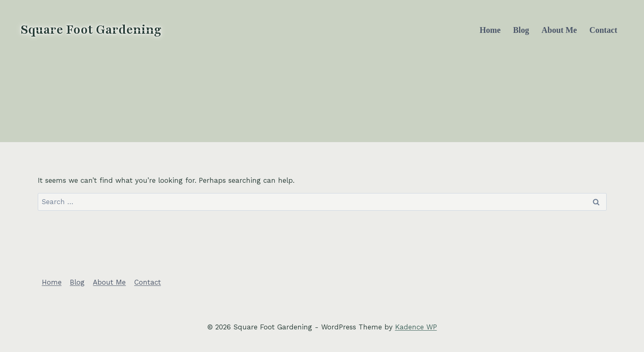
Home (490, 30)
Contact (603, 30)
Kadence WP (416, 327)
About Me (559, 30)
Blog (521, 30)
